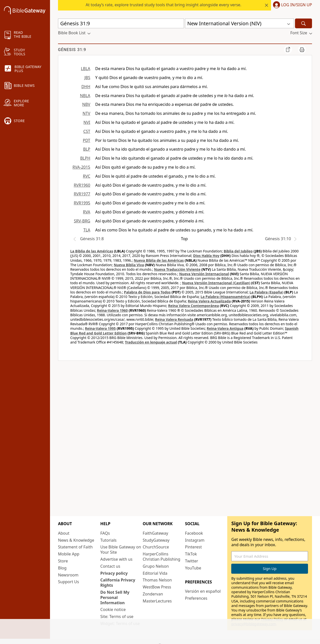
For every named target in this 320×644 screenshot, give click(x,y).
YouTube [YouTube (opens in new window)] (193, 568)
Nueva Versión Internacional (204, 274)
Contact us (110, 566)
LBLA (86, 69)
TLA (87, 230)
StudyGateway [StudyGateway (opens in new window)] (156, 540)
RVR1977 (82, 194)
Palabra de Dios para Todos (147, 292)
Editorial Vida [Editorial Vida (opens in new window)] (155, 573)
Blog (62, 568)
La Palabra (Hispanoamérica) (225, 297)
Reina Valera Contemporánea (193, 306)
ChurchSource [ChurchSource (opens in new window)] (156, 547)
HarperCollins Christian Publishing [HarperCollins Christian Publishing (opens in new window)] (161, 557)
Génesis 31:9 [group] (72, 50)
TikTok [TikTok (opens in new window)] (191, 554)
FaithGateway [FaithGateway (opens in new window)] (155, 533)
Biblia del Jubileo (238, 251)
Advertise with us (116, 559)
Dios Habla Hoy (206, 256)
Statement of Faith (75, 547)
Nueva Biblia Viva (129, 265)
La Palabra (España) (266, 292)
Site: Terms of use (117, 616)
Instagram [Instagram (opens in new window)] (195, 540)
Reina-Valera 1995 (100, 328)
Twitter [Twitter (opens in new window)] (191, 561)
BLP (87, 149)
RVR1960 (82, 185)
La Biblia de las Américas (92, 251)
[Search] (303, 23)
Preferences (196, 598)
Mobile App (69, 554)
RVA (87, 212)
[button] (291, 5)
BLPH (85, 158)
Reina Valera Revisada (174, 319)
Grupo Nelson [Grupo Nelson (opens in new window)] (156, 566)
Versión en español (203, 591)
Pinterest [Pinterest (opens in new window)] (193, 547)
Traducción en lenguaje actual (151, 342)
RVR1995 (82, 203)
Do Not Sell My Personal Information (115, 597)
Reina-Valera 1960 (112, 310)
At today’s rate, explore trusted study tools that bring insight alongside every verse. (164, 5)
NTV (86, 113)
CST (87, 131)
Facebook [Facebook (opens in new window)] (194, 533)
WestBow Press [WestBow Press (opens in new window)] (157, 587)
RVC (86, 176)
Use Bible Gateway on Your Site (121, 550)
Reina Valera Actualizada (209, 301)
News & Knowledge (76, 540)
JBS (87, 78)
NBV (86, 104)
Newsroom (68, 575)
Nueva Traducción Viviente (177, 269)
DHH (86, 87)
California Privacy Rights (118, 583)
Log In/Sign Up (297, 5)
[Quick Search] (121, 23)
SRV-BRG (82, 221)
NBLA (85, 96)
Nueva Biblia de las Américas (159, 260)
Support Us (68, 582)
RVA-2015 (81, 167)
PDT (86, 140)
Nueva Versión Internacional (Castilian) (216, 283)
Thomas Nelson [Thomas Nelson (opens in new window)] (157, 580)
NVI (87, 122)
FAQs (105, 533)
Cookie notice (113, 609)
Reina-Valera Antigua (225, 328)
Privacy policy (114, 573)
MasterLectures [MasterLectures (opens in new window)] (157, 601)
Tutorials (108, 540)
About (64, 533)
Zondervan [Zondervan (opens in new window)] (153, 594)
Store (63, 561)
